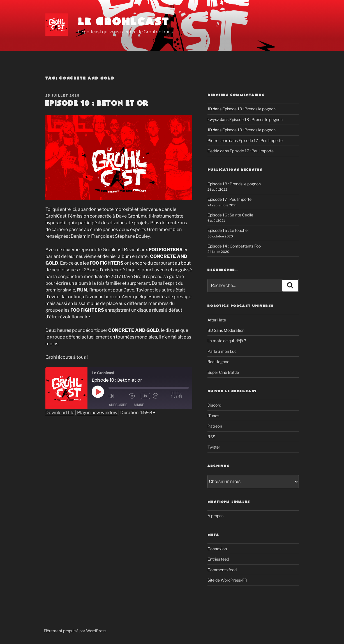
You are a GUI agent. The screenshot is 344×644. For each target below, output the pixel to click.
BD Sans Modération (226, 330)
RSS (211, 437)
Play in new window (97, 413)
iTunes (213, 416)
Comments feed (222, 570)
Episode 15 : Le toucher (228, 230)
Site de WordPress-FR (227, 580)
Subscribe (118, 405)
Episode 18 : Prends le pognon (249, 109)
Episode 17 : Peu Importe (261, 140)
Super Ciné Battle (223, 372)
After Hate (217, 320)
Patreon (215, 426)
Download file (60, 413)
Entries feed (218, 559)
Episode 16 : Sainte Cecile (230, 215)
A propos (215, 516)
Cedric (213, 151)
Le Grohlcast (124, 22)
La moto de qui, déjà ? (227, 341)
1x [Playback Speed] (146, 396)
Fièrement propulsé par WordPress (75, 631)
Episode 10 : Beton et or (96, 104)
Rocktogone (218, 362)
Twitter (214, 447)
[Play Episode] (98, 392)
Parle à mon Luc (222, 351)
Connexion (217, 549)
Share (139, 405)
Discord (214, 405)
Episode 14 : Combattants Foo (234, 246)
